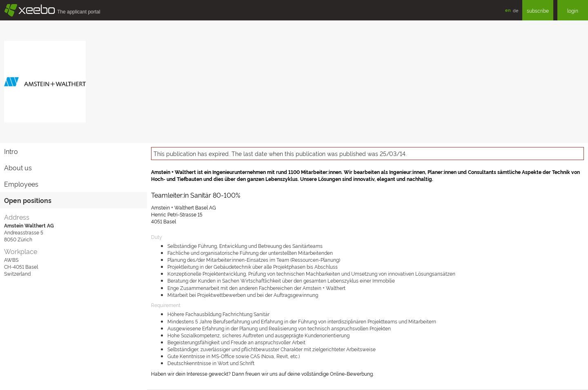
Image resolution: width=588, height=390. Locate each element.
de (516, 10)
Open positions (28, 200)
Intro (11, 151)
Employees (21, 184)
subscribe (538, 10)
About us (18, 167)
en (508, 10)
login (573, 10)
